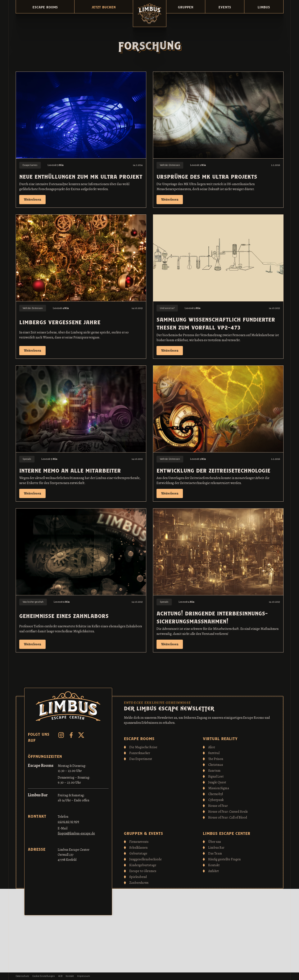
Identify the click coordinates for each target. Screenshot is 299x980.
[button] (45, 7)
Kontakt (70, 976)
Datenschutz (22, 976)
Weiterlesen (32, 200)
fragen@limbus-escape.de (76, 833)
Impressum (84, 976)
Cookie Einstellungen (44, 976)
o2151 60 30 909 (68, 822)
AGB (60, 976)
